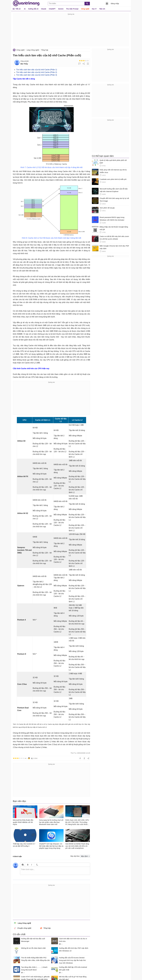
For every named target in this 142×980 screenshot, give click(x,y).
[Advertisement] (71, 31)
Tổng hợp (45, 50)
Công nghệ (85, 9)
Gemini (61, 9)
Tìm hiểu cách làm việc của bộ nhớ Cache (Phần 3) (37, 75)
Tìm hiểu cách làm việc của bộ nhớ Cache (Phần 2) (37, 72)
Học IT (94, 9)
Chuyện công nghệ (23, 928)
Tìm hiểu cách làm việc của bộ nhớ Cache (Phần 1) (37, 70)
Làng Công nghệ (33, 50)
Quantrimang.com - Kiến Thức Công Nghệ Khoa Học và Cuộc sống (26, 3)
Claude (44, 9)
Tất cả (18, 9)
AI (25, 9)
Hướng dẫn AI (33, 9)
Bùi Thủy (24, 64)
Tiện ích (102, 9)
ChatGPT (52, 9)
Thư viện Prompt (72, 9)
